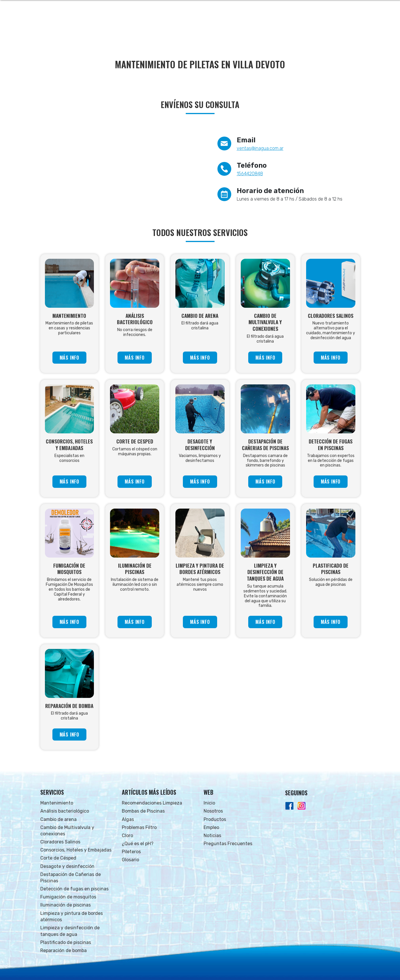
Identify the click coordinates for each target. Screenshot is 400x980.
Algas (128, 819)
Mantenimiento (57, 803)
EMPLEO (278, 29)
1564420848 (250, 174)
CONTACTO (346, 29)
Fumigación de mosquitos (68, 897)
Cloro (127, 835)
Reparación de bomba (63, 950)
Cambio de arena (58, 819)
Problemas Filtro (139, 827)
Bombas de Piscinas (143, 811)
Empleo (211, 827)
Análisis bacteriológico (65, 811)
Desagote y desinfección (67, 866)
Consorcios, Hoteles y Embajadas (76, 850)
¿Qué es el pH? (138, 844)
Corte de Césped (58, 858)
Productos (215, 819)
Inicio (209, 803)
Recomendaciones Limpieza (152, 803)
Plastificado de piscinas (66, 942)
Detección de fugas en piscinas (74, 889)
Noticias (212, 835)
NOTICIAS (302, 29)
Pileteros (131, 852)
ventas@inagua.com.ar (260, 148)
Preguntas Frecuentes (228, 844)
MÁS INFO (69, 358)
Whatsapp (343, 9)
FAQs (323, 29)
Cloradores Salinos (60, 842)
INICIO (198, 29)
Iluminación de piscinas (66, 905)
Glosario (130, 860)
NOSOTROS (221, 29)
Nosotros (213, 811)
